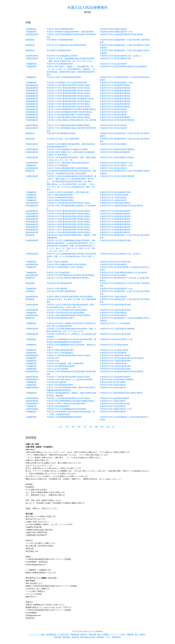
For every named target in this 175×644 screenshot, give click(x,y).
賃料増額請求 (51, 635)
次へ (114, 427)
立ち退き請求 (63, 635)
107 (73, 427)
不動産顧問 (75, 635)
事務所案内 (116, 637)
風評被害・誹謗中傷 (71, 637)
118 (85, 427)
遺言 (99, 635)
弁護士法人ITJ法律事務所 (87, 7)
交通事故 (106, 635)
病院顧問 (100, 637)
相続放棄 (92, 635)
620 (108, 427)
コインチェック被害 (37, 635)
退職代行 (84, 635)
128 (90, 427)
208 (96, 427)
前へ (61, 427)
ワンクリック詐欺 (118, 635)
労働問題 (130, 635)
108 (79, 427)
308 (102, 427)
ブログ (108, 637)
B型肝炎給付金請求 (88, 637)
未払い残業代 (140, 635)
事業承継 (58, 637)
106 (67, 427)
